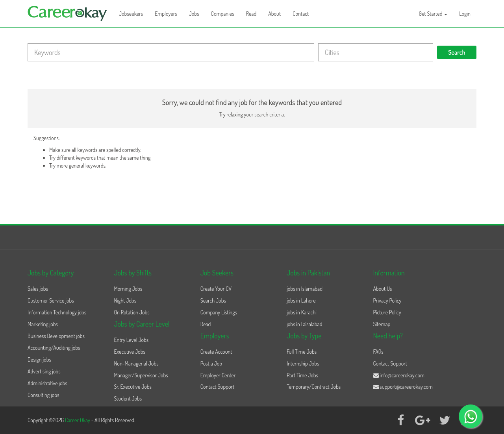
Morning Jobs (128, 289)
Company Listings (219, 312)
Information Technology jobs (57, 312)
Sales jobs (38, 289)
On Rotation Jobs (132, 312)
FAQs (378, 352)
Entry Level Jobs (131, 340)
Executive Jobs (129, 352)
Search (457, 52)
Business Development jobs (56, 336)
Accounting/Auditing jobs (54, 348)
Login (465, 14)
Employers (166, 14)
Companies (223, 14)
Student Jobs (128, 398)
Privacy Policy (387, 300)
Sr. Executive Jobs (133, 387)
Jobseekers (131, 14)
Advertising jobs (44, 371)
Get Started (433, 14)
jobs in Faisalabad (304, 324)
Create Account (216, 352)
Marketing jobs (43, 324)
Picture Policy (387, 312)
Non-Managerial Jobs (136, 363)
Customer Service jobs (51, 300)
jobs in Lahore (301, 300)
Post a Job (211, 363)
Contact (301, 14)
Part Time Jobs (302, 375)
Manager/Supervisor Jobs (141, 375)
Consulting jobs (43, 395)
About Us (383, 289)
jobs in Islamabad (305, 289)
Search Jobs (213, 300)
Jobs (194, 14)
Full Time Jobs (302, 352)
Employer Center (218, 375)
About (274, 14)
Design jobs (39, 359)
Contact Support (218, 387)
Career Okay (78, 420)
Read (251, 14)
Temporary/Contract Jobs (314, 387)
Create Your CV (216, 289)
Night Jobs (125, 300)
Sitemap (382, 324)
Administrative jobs (47, 383)
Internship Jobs (303, 363)
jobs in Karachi (302, 312)
